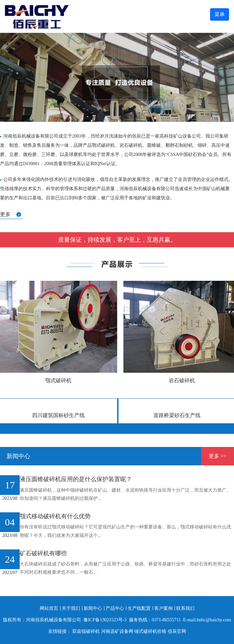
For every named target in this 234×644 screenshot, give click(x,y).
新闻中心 (93, 608)
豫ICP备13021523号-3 (105, 620)
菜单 (220, 14)
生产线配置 (139, 608)
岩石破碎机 (182, 380)
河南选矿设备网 (117, 631)
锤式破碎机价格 (150, 631)
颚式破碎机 (58, 380)
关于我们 (71, 608)
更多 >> (218, 456)
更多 (5, 214)
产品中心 (115, 608)
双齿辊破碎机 (86, 631)
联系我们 (185, 608)
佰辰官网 (177, 631)
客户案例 (163, 608)
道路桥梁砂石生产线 (177, 415)
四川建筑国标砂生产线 (58, 415)
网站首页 (49, 608)
